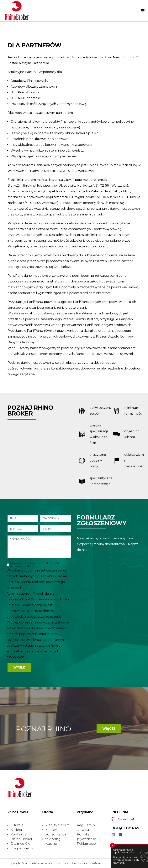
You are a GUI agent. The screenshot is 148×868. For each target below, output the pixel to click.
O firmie (17, 825)
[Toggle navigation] (143, 11)
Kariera (16, 830)
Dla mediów (20, 844)
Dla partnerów (22, 848)
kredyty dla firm (58, 825)
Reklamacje (86, 844)
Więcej (109, 729)
